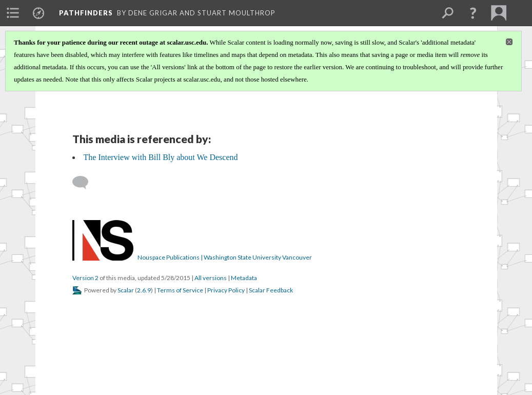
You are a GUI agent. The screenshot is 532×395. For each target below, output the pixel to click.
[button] (473, 13)
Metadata (244, 278)
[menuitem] (13, 13)
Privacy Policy (226, 290)
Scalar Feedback (271, 290)
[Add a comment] (85, 183)
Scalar (126, 290)
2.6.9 (144, 290)
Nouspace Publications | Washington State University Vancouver (225, 257)
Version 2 (85, 278)
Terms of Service (180, 290)
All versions (211, 278)
